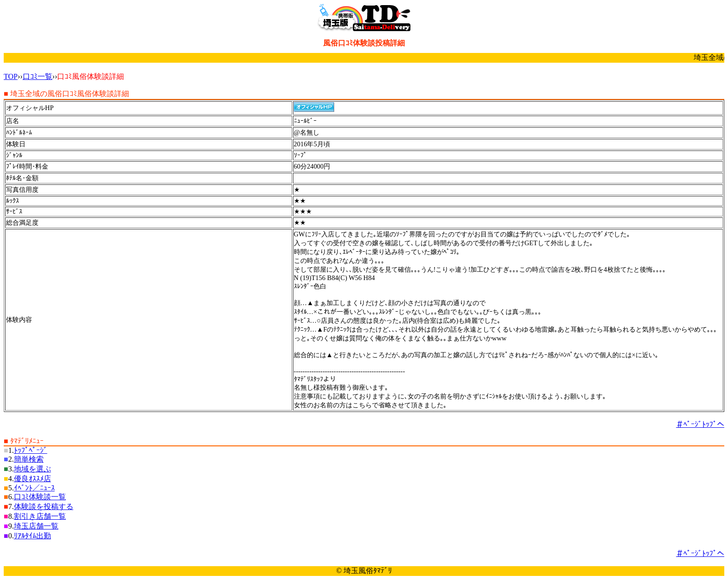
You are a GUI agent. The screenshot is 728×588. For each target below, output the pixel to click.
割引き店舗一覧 (40, 516)
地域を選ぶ (32, 469)
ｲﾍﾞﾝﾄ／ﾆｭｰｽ (34, 488)
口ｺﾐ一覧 (38, 76)
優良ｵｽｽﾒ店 (32, 479)
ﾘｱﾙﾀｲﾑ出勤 (32, 536)
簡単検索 (29, 459)
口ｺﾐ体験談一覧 (40, 497)
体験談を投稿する (44, 506)
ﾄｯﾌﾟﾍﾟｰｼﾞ (31, 450)
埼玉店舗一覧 (36, 526)
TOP (11, 76)
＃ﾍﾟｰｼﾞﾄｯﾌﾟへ (700, 424)
